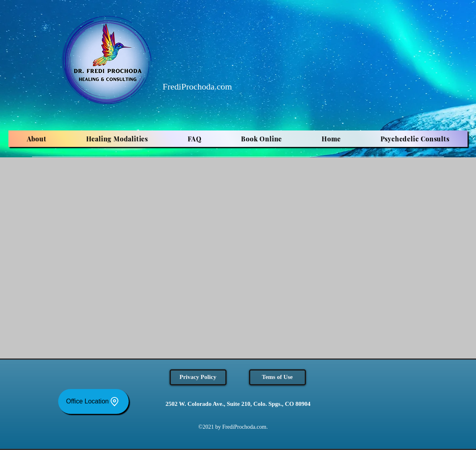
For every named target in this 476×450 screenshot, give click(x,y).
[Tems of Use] (277, 377)
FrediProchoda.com (197, 87)
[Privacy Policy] (198, 377)
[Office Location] (93, 401)
